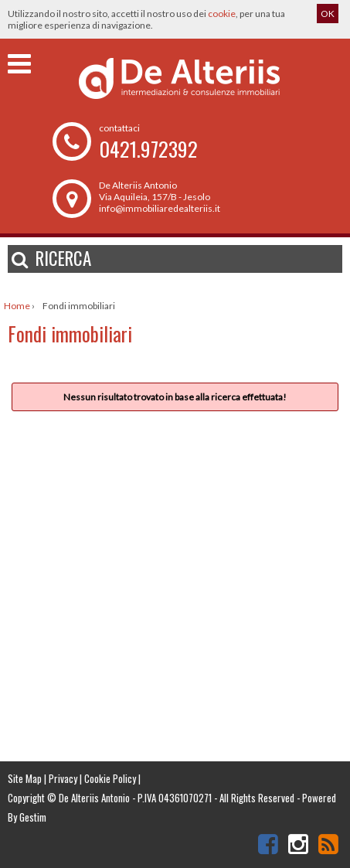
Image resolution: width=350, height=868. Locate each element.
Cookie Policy (110, 778)
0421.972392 (148, 149)
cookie (222, 14)
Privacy (63, 778)
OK (328, 14)
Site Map (25, 778)
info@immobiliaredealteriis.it (160, 208)
